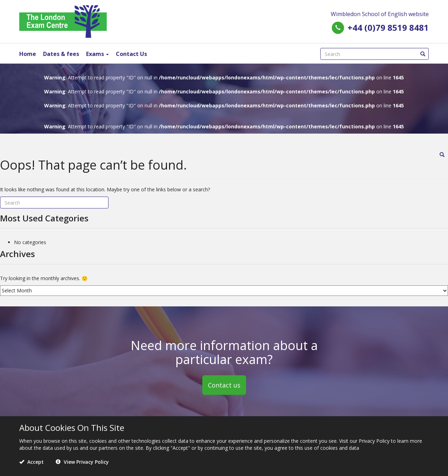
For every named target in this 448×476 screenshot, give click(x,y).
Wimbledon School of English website (380, 14)
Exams (97, 54)
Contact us (224, 385)
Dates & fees (61, 54)
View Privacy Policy (82, 462)
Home (28, 54)
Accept (31, 462)
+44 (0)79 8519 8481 (388, 27)
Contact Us (131, 54)
